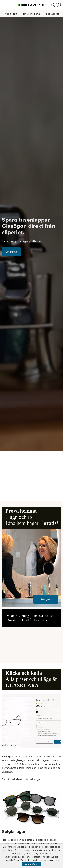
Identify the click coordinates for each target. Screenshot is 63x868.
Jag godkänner (31, 864)
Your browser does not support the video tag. (31, 641)
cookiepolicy (53, 860)
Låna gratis (11, 252)
